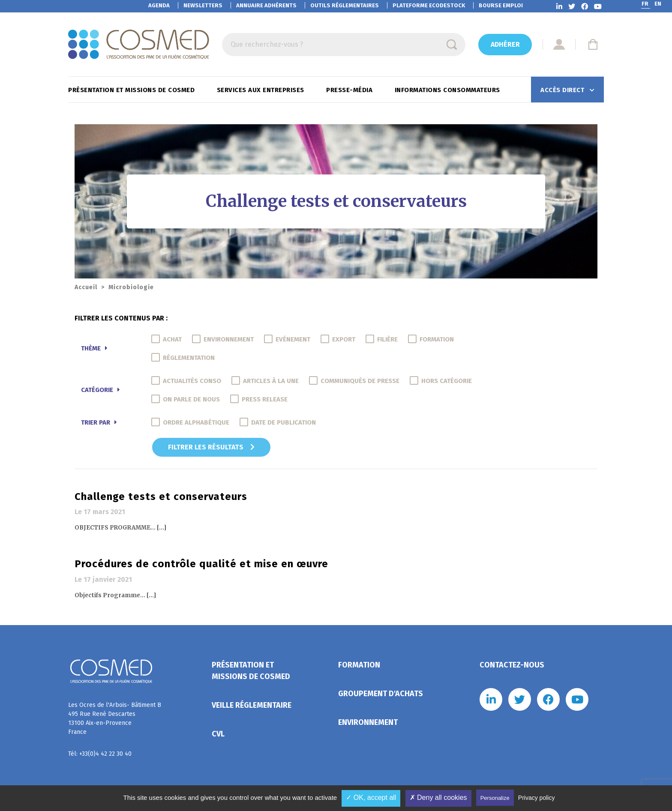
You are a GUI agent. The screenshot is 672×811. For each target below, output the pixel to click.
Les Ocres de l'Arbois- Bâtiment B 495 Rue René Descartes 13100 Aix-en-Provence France (115, 718)
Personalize (495, 798)
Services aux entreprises (262, 90)
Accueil (86, 287)
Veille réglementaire (252, 705)
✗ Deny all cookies (438, 798)
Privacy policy (537, 798)
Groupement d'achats (381, 694)
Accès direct (563, 90)
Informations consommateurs (448, 90)
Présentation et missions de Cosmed (132, 90)
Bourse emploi (501, 5)
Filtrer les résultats (211, 447)
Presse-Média (350, 90)
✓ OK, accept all (371, 798)
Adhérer (505, 44)
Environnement (368, 722)
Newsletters (203, 5)
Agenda (159, 5)
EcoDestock (429, 5)
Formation (359, 665)
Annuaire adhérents (266, 5)
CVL (218, 734)
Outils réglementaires (345, 5)
